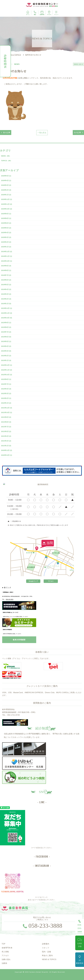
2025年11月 (7, 204)
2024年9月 (6, 266)
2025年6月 (6, 223)
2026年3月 (6, 185)
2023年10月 (7, 318)
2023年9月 (6, 323)
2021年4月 (6, 436)
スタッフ (46, 948)
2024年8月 (6, 270)
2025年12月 (7, 199)
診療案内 (46, 944)
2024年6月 (6, 280)
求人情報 (5, 952)
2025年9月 (6, 214)
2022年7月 (6, 384)
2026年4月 (6, 180)
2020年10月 (7, 455)
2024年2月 (6, 299)
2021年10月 (7, 412)
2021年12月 (7, 408)
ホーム (28, 13)
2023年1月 (6, 360)
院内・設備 (46, 952)
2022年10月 (7, 375)
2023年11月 (7, 313)
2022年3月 (6, 393)
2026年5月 (6, 176)
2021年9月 (6, 417)
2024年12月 (7, 252)
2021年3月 (6, 441)
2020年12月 (7, 450)
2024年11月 (7, 256)
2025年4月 (6, 233)
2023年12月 (7, 308)
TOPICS (7, 161)
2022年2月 (6, 398)
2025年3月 (6, 237)
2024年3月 (6, 294)
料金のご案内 (47, 956)
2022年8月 (6, 379)
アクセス (49, 13)
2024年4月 (6, 289)
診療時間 (42, 13)
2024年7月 (6, 275)
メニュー (56, 13)
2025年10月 (7, 209)
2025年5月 (6, 228)
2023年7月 (6, 332)
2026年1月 (6, 195)
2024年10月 (7, 261)
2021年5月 (6, 431)
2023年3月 (6, 351)
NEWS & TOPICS (49, 959)
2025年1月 (6, 247)
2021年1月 (6, 446)
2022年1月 (6, 403)
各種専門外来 (7, 948)
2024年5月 (6, 285)
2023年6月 (6, 337)
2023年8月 (6, 327)
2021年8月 (6, 422)
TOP (3, 944)
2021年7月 (6, 427)
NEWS (6, 156)
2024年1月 (6, 304)
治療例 (4, 963)
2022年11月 (7, 370)
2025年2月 (6, 242)
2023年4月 (6, 346)
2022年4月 (6, 389)
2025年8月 (6, 218)
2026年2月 (6, 190)
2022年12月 (7, 365)
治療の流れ (6, 959)
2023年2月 (6, 356)
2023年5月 (6, 341)
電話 (35, 13)
